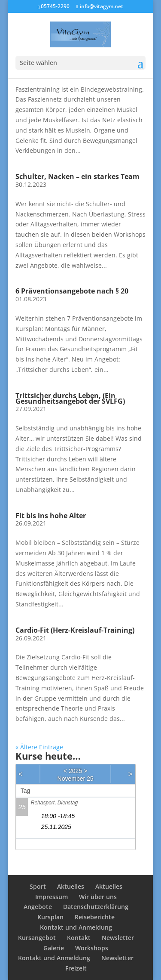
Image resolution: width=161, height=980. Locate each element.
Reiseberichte (95, 917)
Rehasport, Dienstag (54, 803)
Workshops (92, 948)
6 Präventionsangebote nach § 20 (72, 291)
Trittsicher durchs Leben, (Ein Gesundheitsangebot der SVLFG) (70, 398)
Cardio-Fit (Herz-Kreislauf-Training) (75, 630)
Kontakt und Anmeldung (76, 927)
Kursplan (50, 917)
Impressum (52, 897)
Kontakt (79, 938)
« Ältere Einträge (39, 747)
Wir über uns (98, 897)
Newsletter (118, 938)
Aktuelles (71, 886)
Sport (38, 886)
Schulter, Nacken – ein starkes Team (77, 176)
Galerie (54, 948)
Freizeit (76, 968)
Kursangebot (37, 938)
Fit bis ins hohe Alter (51, 516)
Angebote (38, 907)
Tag (26, 791)
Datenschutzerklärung (96, 907)
